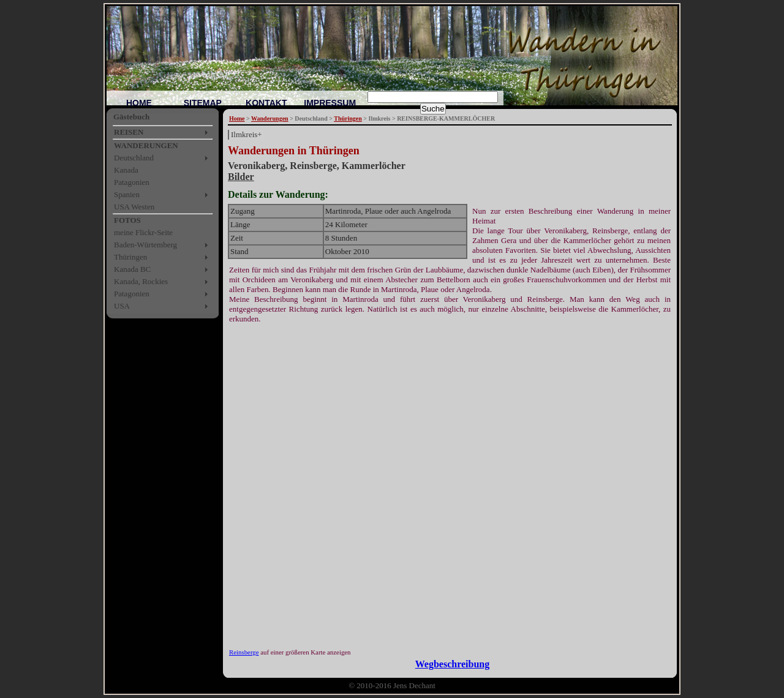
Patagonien (132, 182)
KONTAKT (266, 103)
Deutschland (134, 158)
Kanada (126, 170)
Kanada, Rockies (141, 281)
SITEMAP (203, 103)
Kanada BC (132, 269)
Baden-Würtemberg (145, 245)
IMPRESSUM (330, 103)
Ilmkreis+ (247, 134)
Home (237, 118)
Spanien (127, 194)
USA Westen (134, 207)
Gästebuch (131, 117)
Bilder (241, 177)
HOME (139, 103)
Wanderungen (270, 118)
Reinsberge (244, 652)
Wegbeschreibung (453, 664)
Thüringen (130, 257)
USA (122, 306)
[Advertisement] (371, 342)
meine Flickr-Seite (143, 232)
